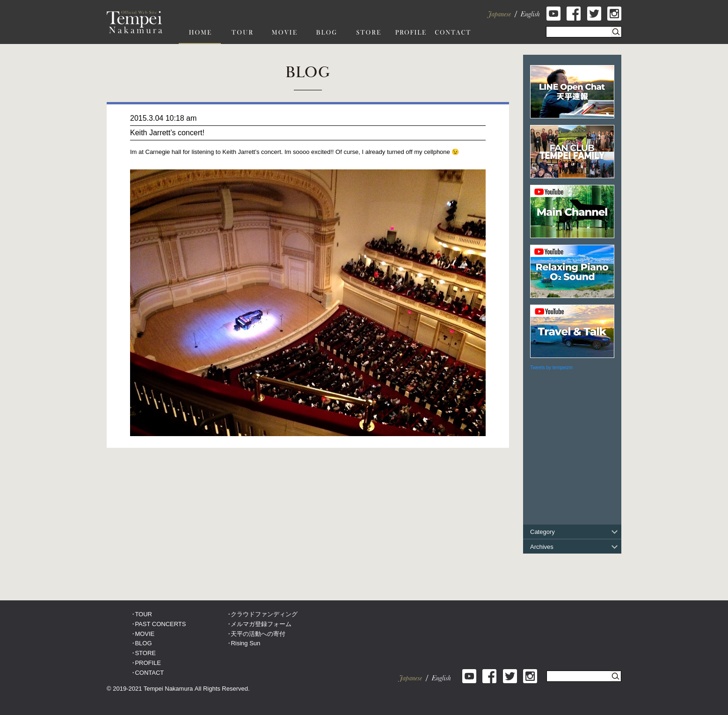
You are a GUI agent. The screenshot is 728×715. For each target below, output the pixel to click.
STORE (145, 653)
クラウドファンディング (264, 614)
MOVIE (145, 634)
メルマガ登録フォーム (261, 624)
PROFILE (148, 663)
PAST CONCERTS (160, 624)
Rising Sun (245, 643)
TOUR (143, 614)
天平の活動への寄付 (258, 634)
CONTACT (149, 673)
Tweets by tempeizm (551, 368)
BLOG (143, 643)
